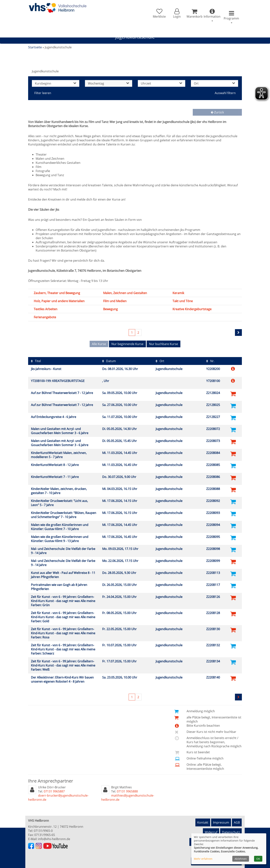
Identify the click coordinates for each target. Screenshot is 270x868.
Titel (36, 358)
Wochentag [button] (109, 83)
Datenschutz (231, 824)
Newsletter (232, 830)
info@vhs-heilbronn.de (54, 836)
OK (258, 859)
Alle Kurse (99, 344)
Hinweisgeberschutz (205, 830)
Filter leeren (43, 93)
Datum (109, 358)
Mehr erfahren (203, 859)
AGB (237, 818)
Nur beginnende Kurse (127, 344)
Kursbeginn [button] (56, 83)
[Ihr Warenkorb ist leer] (185, 15)
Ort (160, 358)
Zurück (217, 112)
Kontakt (203, 818)
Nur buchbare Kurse (163, 344)
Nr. (210, 358)
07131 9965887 (54, 789)
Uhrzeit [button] (162, 83)
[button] (162, 15)
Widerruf (211, 824)
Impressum (221, 818)
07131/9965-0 (43, 828)
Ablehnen (241, 859)
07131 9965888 (127, 789)
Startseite (35, 47)
